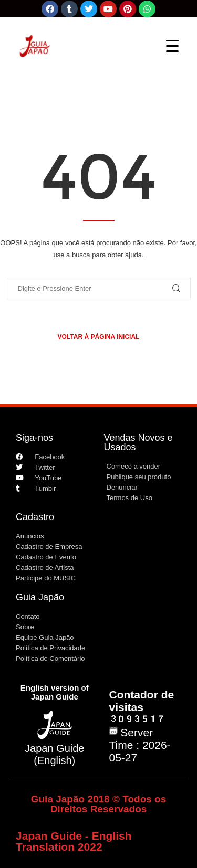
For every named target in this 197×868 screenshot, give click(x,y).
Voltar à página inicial (99, 337)
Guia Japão (40, 597)
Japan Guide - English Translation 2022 (74, 841)
